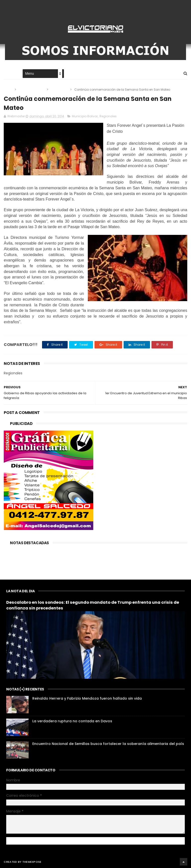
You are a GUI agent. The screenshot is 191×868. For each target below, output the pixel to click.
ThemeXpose (32, 862)
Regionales (60, 90)
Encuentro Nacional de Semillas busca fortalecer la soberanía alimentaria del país (108, 744)
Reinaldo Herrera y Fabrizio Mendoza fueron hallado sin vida (87, 698)
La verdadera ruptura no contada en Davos (72, 721)
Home (8, 74)
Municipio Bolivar (32, 90)
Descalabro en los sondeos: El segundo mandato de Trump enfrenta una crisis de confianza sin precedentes (93, 605)
